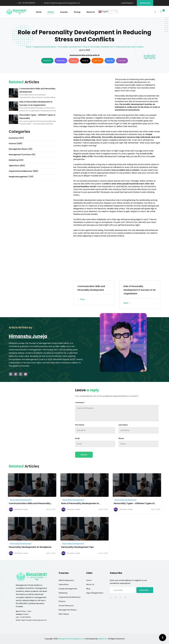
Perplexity (61, 61)
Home (39, 12)
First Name (80, 425)
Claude (74, 61)
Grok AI (85, 61)
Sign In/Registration (95, 593)
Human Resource (66, 606)
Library (51, 12)
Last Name (123, 425)
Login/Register (127, 3)
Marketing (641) (16, 160)
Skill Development (66, 580)
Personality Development (70, 47)
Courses (64, 12)
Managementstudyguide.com (71, 639)
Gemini (110, 61)
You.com (122, 61)
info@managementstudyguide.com (34, 620)
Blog (88, 589)
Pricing (77, 12)
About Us (91, 12)
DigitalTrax (103, 639)
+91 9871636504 (25, 617)
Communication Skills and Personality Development (94, 293)
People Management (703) (21, 177)
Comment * (80, 403)
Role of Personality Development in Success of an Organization (140, 295)
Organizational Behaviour (45, 47)
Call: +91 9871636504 (26, 3)
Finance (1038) (16, 143)
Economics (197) (16, 138)
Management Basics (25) (21, 149)
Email (77, 438)
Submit (84, 455)
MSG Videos (64, 614)
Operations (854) (17, 166)
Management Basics (68, 610)
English (104, 12)
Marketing (63, 593)
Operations (64, 584)
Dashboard (145, 3)
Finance (62, 601)
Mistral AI (97, 61)
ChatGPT (47, 61)
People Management (68, 589)
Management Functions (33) (22, 155)
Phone (121, 438)
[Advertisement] (93, 94)
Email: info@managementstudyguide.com (61, 3)
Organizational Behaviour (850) (24, 171)
